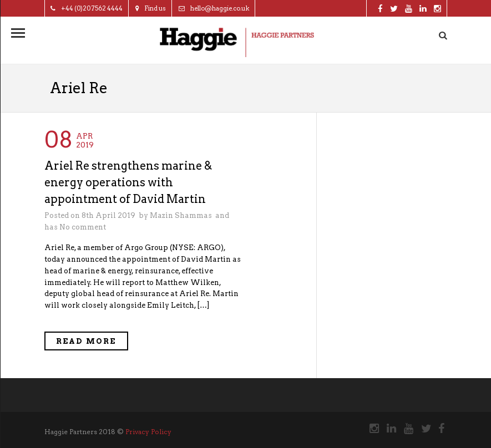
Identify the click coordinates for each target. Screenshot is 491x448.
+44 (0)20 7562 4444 (87, 8)
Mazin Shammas (181, 215)
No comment (83, 227)
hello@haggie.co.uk (214, 8)
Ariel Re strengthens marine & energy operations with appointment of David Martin (128, 182)
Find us (151, 8)
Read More (86, 341)
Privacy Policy (148, 432)
